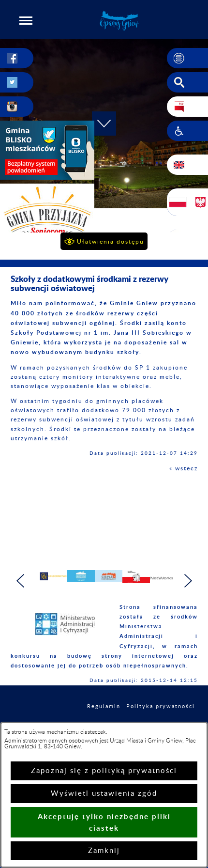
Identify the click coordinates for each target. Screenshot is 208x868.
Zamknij (104, 851)
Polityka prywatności (161, 706)
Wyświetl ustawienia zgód (104, 794)
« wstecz (184, 468)
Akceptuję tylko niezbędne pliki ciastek (104, 822)
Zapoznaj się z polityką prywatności (104, 771)
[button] (26, 20)
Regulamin (104, 706)
